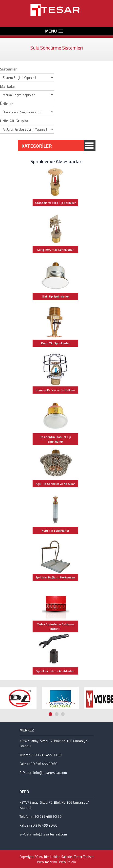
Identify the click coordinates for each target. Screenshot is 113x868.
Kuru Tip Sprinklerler (55, 530)
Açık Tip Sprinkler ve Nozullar (55, 484)
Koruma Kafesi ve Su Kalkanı (55, 390)
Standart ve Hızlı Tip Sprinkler (55, 203)
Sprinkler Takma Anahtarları (55, 671)
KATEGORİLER (90, 146)
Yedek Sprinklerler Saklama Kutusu (55, 626)
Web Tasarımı (47, 862)
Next (111, 676)
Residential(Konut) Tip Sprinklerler (55, 439)
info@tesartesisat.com (50, 773)
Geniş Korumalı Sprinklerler (55, 250)
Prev (106, 676)
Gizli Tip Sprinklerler (55, 296)
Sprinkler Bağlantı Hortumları (55, 577)
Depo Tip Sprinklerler (55, 343)
